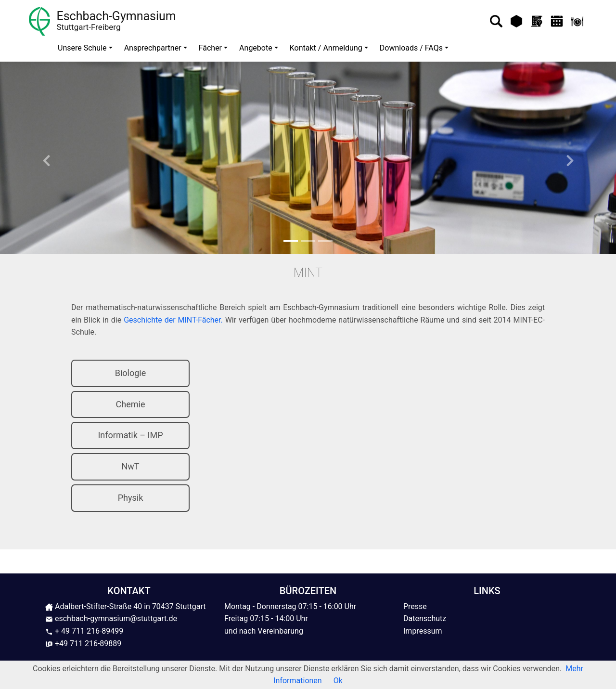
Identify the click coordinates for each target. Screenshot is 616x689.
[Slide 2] (308, 241)
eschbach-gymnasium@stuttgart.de (111, 618)
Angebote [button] (256, 48)
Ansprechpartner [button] (153, 48)
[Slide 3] (325, 241)
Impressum (423, 631)
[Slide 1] (291, 241)
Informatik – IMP (130, 435)
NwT (130, 466)
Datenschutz (425, 618)
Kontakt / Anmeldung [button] (326, 48)
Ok (338, 681)
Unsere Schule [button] (82, 48)
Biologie (131, 373)
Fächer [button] (210, 48)
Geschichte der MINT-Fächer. (173, 320)
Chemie (131, 404)
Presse (415, 606)
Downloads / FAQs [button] (411, 48)
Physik (131, 498)
